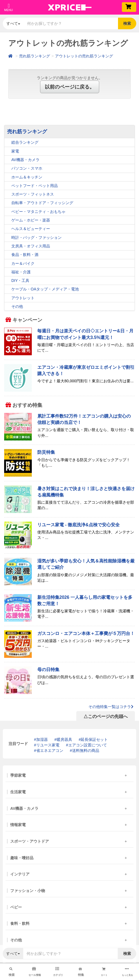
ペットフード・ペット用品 (35, 186)
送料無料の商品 (86, 751)
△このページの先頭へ (106, 716)
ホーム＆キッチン (27, 177)
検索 (127, 23)
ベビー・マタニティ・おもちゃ (38, 212)
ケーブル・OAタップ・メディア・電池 (45, 289)
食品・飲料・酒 (25, 255)
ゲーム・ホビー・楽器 (31, 220)
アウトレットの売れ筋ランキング (84, 56)
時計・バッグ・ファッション (36, 237)
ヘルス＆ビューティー (31, 229)
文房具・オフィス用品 (31, 246)
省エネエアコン (50, 751)
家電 (15, 151)
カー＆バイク (23, 263)
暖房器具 (64, 739)
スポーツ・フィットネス (33, 194)
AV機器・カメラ (25, 160)
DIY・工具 (20, 281)
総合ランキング (25, 142)
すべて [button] (13, 23)
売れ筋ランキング (35, 56)
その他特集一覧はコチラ (111, 707)
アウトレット (23, 298)
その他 (17, 306)
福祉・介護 (21, 272)
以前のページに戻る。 (70, 87)
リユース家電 (48, 745)
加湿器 (42, 739)
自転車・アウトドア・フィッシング (42, 203)
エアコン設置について (88, 745)
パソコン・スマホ (27, 168)
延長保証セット (94, 739)
